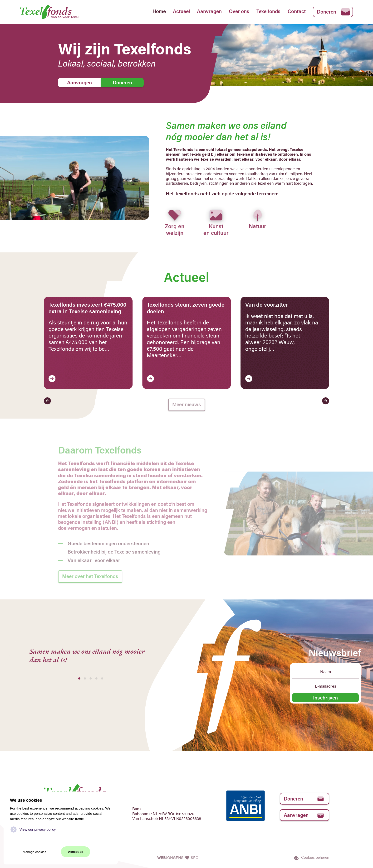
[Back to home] (55, 12)
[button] (47, 401)
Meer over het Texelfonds (90, 576)
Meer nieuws (187, 404)
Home (159, 11)
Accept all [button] (76, 852)
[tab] (79, 678)
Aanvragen (209, 11)
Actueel (181, 11)
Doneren (334, 12)
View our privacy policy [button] (38, 829)
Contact (297, 11)
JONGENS (171, 858)
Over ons (239, 11)
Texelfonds (268, 11)
